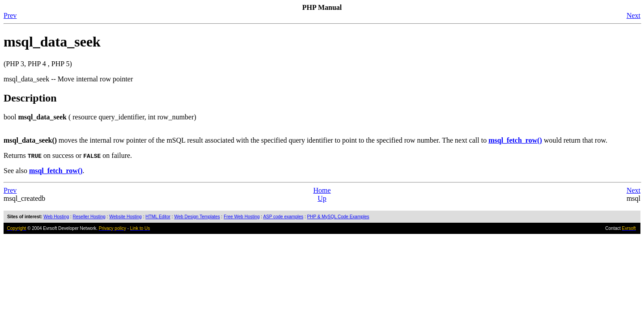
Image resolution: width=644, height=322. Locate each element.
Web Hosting (56, 217)
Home (322, 190)
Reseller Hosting (89, 217)
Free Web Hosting (241, 217)
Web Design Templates (197, 217)
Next (633, 15)
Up (322, 198)
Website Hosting (125, 217)
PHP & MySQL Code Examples (338, 217)
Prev (10, 15)
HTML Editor (158, 217)
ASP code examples (283, 217)
